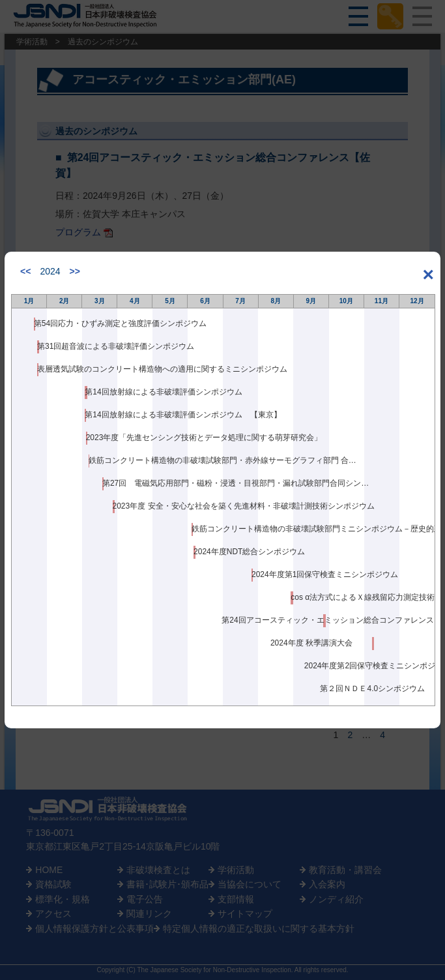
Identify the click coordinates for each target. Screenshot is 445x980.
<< (25, 271)
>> (75, 271)
